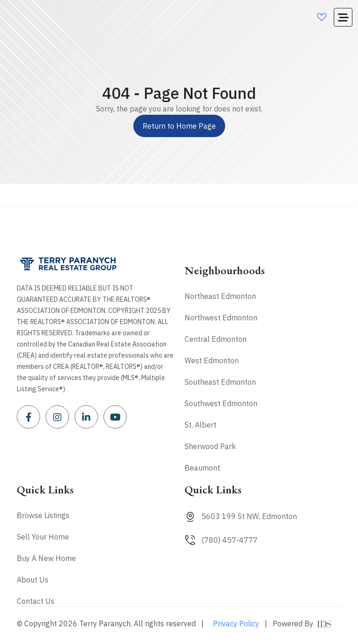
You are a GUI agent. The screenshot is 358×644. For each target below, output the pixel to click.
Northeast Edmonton (220, 296)
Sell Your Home (43, 537)
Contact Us (36, 601)
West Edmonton (212, 360)
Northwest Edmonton (221, 318)
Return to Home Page (179, 126)
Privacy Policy (236, 623)
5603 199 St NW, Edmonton (249, 516)
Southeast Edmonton (220, 382)
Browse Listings (43, 515)
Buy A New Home (46, 558)
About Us (33, 580)
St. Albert (200, 425)
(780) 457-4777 (230, 540)
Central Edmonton (216, 339)
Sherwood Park (210, 446)
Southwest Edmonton (221, 403)
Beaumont (202, 468)
